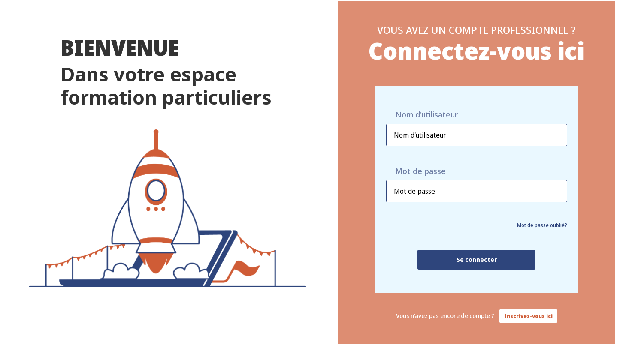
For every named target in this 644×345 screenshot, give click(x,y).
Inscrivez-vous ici (528, 316)
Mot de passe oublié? (542, 225)
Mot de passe (420, 171)
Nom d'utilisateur (426, 115)
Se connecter (477, 259)
